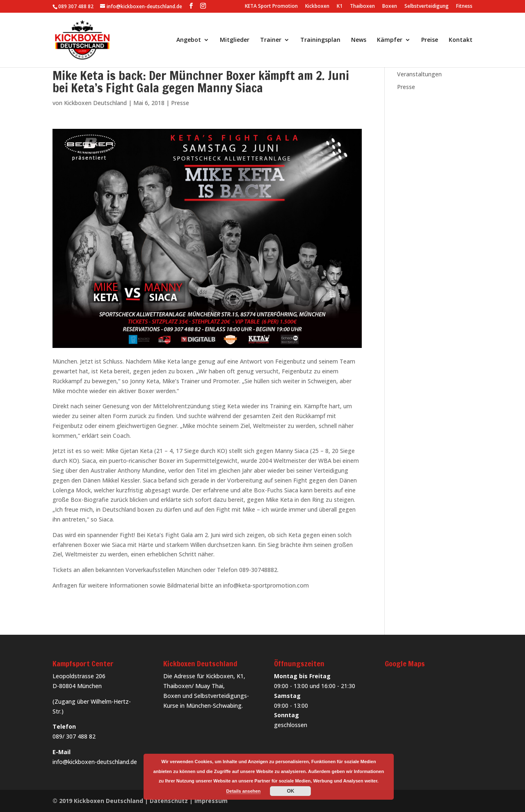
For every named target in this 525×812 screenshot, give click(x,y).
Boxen (390, 7)
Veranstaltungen (419, 74)
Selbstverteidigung (427, 7)
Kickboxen (317, 7)
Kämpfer (390, 40)
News (359, 40)
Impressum (211, 801)
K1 (340, 7)
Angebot (189, 40)
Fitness (464, 7)
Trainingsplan (320, 40)
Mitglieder (235, 40)
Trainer (271, 40)
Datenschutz (169, 801)
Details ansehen (244, 791)
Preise (430, 40)
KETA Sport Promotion (271, 7)
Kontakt (461, 40)
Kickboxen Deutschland (95, 103)
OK (290, 791)
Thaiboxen (362, 7)
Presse (180, 103)
